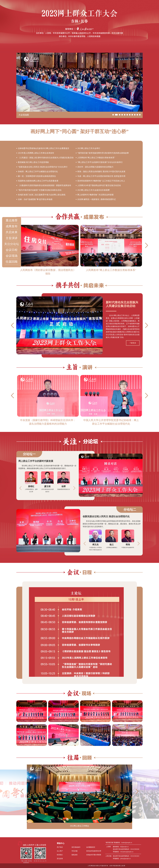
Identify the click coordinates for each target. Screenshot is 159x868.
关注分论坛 (12, 244)
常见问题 (75, 851)
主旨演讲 (12, 238)
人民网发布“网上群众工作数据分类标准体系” (96, 158)
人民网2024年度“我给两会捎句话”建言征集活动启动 (99, 185)
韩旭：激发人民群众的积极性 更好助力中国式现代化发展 (101, 172)
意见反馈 (60, 859)
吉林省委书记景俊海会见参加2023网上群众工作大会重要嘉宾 (44, 148)
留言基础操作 (76, 847)
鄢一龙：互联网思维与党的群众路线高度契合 (37, 176)
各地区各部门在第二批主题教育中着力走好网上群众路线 (42, 195)
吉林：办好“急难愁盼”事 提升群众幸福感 (35, 199)
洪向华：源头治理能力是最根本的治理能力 (95, 167)
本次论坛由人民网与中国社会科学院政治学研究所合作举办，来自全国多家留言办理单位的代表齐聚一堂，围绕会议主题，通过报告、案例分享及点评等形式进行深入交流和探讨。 (112, 524)
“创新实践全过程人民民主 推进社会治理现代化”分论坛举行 (43, 167)
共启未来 (12, 232)
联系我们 (60, 855)
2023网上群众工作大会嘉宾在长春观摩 (94, 190)
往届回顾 (12, 262)
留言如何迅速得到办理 (94, 851)
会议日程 (12, 250)
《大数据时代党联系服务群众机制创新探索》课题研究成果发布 (45, 185)
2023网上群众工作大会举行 (89, 148)
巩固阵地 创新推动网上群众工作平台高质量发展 (38, 181)
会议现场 (12, 256)
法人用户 (60, 851)
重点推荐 (12, 220)
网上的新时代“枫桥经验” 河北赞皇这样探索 (96, 195)
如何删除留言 (91, 847)
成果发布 (12, 226)
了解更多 (133, 343)
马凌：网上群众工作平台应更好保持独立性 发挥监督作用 (101, 176)
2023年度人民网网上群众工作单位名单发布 (36, 153)
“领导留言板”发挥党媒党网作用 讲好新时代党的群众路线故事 (103, 153)
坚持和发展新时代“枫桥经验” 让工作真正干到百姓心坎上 (101, 181)
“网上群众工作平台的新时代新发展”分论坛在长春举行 (100, 162)
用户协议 (60, 847)
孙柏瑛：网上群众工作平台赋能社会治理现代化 (38, 172)
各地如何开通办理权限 (94, 855)
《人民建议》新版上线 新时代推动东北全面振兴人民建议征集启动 (46, 158)
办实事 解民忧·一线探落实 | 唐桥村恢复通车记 (97, 199)
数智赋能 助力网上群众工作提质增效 (33, 162)
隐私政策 (75, 855)
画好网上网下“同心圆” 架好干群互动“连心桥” (79, 131)
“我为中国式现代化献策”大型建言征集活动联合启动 (40, 190)
